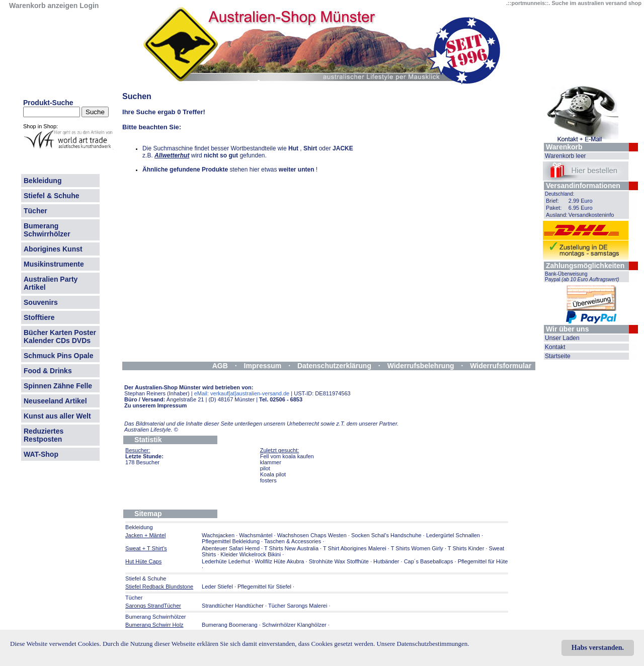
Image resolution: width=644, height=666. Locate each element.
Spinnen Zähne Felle (58, 386)
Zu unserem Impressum (155, 405)
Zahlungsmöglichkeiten (585, 266)
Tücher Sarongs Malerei (298, 606)
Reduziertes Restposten (44, 435)
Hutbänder (387, 561)
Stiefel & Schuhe (51, 196)
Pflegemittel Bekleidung (231, 541)
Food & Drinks (48, 371)
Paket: (554, 208)
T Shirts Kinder (466, 548)
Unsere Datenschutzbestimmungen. (423, 644)
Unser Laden (562, 338)
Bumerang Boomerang (230, 625)
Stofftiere (39, 317)
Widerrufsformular (501, 366)
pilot (265, 468)
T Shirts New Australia (291, 548)
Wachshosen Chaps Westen (312, 535)
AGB (220, 366)
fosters (268, 480)
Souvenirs (41, 302)
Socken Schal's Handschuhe (386, 535)
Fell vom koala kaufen (287, 456)
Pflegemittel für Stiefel (264, 587)
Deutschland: (559, 194)
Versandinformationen (583, 186)
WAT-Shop (41, 454)
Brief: (552, 201)
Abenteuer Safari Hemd (231, 548)
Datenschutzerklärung (334, 366)
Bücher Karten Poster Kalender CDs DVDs (60, 337)
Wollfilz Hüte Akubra (279, 561)
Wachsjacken (218, 535)
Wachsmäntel (256, 535)
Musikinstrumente (54, 264)
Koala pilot (273, 474)
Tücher (35, 211)
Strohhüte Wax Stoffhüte (339, 561)
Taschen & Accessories (293, 541)
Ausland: (557, 215)
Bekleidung (43, 181)
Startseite (558, 356)
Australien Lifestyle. (151, 430)
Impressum (263, 366)
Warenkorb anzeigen (43, 6)
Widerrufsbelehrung (421, 366)
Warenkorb (564, 147)
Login (89, 6)
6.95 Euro (581, 208)
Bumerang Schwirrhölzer (47, 230)
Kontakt (555, 347)
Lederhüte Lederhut (226, 561)
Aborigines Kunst (53, 249)
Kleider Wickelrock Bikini (251, 554)
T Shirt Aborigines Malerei (355, 548)
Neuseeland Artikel (55, 401)
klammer (271, 462)
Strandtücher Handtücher (233, 606)
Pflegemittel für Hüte (483, 561)
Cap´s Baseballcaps (429, 561)
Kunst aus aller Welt (57, 416)
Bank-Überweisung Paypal (582, 277)
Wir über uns (567, 329)
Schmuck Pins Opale (59, 356)
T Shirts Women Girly (417, 548)
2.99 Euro (581, 201)
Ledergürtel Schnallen (453, 535)
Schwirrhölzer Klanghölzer (294, 625)
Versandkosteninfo (591, 215)
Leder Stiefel (218, 587)
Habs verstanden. (598, 648)
